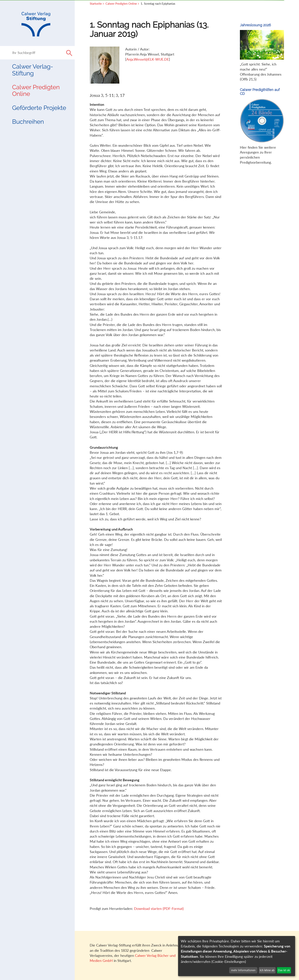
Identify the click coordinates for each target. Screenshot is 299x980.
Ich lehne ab (267, 970)
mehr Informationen (243, 970)
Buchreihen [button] (28, 122)
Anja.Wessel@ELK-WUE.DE (148, 59)
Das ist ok (284, 970)
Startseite (96, 4)
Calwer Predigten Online (36, 90)
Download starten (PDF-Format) (159, 908)
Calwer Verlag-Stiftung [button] (33, 70)
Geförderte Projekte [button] (39, 108)
